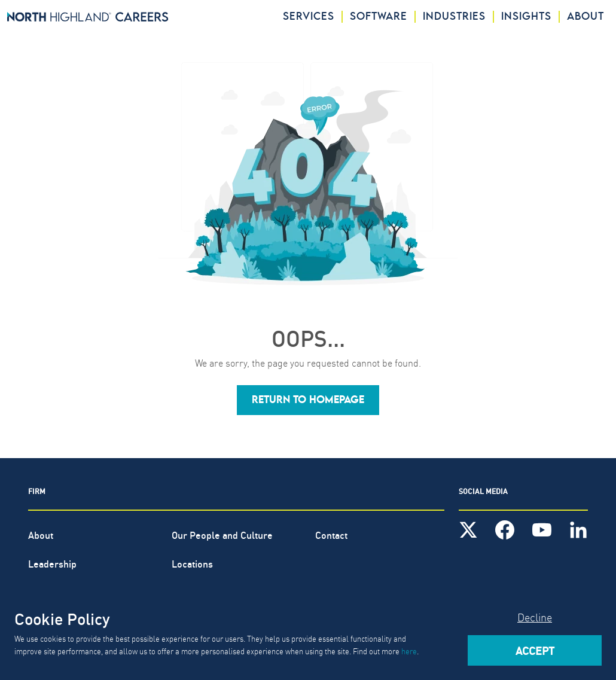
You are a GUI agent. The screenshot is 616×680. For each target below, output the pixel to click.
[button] (308, 400)
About (585, 17)
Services (309, 17)
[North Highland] (88, 17)
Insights (526, 17)
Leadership (52, 563)
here (409, 651)
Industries (454, 17)
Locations (192, 563)
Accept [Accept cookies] (535, 650)
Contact (331, 534)
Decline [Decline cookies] (535, 617)
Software (379, 17)
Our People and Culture (222, 534)
